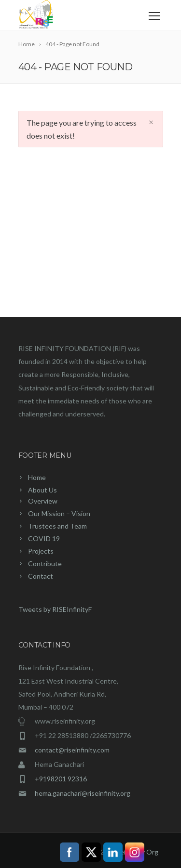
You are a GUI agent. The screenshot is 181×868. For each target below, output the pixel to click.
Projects (41, 551)
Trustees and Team (57, 526)
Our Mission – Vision (59, 513)
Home (37, 477)
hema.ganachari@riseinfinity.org (83, 793)
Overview (43, 501)
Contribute (45, 564)
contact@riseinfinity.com (72, 750)
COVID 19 (44, 538)
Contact (41, 576)
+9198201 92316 (61, 779)
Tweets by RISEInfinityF (55, 609)
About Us (42, 490)
